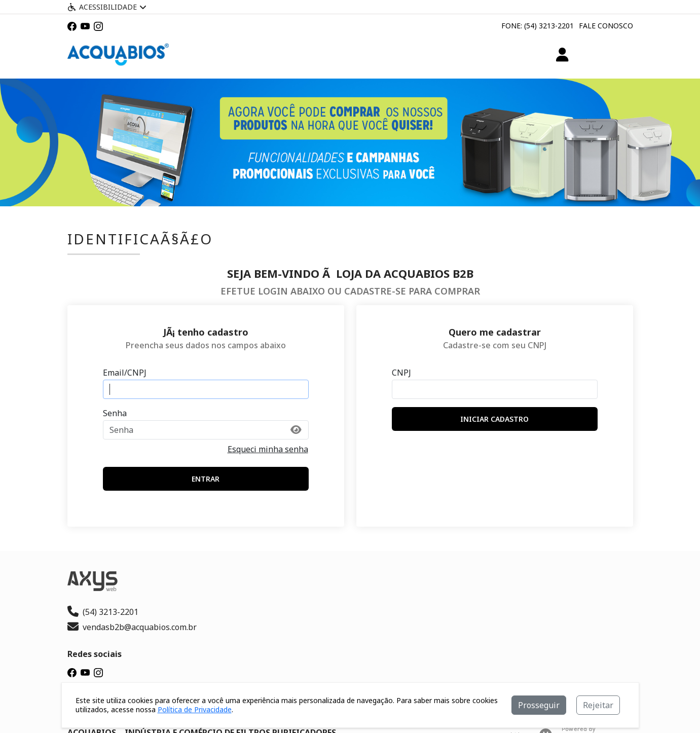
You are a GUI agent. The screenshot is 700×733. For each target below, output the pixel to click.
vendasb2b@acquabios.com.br (132, 627)
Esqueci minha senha (268, 449)
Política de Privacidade (195, 709)
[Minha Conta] (562, 55)
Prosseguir (539, 705)
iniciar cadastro (494, 419)
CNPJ (401, 373)
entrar (206, 479)
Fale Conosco (606, 26)
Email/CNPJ (125, 373)
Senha (115, 413)
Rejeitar (598, 705)
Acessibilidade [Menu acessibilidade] (107, 7)
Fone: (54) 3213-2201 (538, 26)
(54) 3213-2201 (103, 612)
